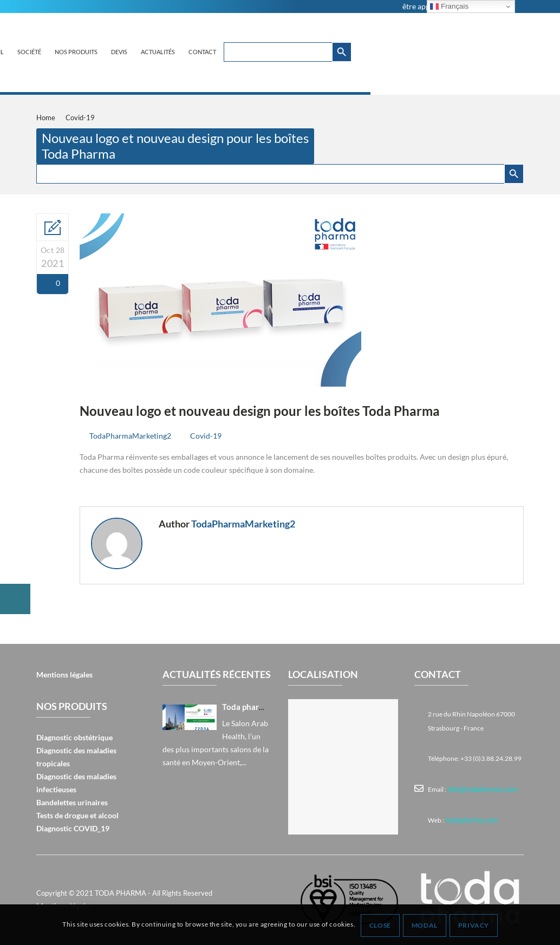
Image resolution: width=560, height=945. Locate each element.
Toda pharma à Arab (253, 707)
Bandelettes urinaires (72, 802)
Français (449, 6)
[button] (15, 599)
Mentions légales (64, 674)
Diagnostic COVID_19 (73, 828)
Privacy (474, 925)
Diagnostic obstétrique (74, 737)
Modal (425, 925)
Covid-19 (206, 436)
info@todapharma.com (480, 789)
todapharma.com (469, 819)
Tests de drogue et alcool (77, 815)
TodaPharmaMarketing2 (130, 436)
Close (381, 925)
